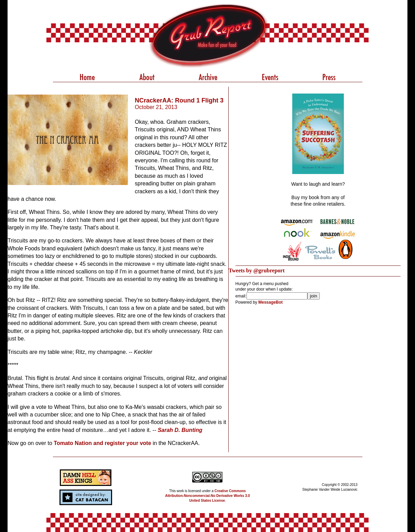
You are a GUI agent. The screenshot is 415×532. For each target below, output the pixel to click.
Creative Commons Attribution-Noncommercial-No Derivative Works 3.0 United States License (207, 496)
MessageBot (270, 302)
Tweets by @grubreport (257, 270)
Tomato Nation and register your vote (102, 443)
